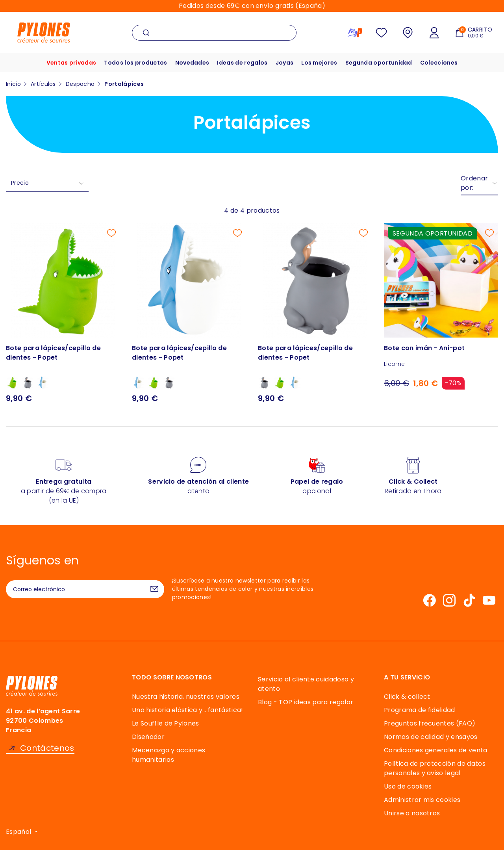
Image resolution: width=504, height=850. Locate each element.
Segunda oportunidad (379, 63)
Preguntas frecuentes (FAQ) (430, 723)
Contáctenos (47, 748)
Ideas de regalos (242, 63)
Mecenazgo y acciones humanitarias (169, 755)
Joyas (285, 63)
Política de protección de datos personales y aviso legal (435, 768)
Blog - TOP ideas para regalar (306, 702)
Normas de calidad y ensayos (431, 737)
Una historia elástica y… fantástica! (188, 710)
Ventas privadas (71, 63)
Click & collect (407, 697)
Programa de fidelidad (420, 710)
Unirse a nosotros (412, 813)
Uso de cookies (408, 786)
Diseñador (148, 737)
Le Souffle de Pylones (166, 723)
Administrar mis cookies (422, 800)
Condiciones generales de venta (436, 750)
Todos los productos (135, 63)
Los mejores (319, 63)
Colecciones (439, 63)
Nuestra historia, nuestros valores (186, 697)
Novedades (192, 63)
